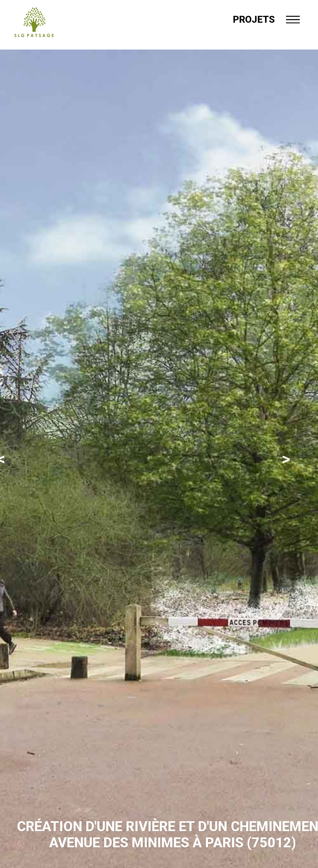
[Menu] (293, 20)
